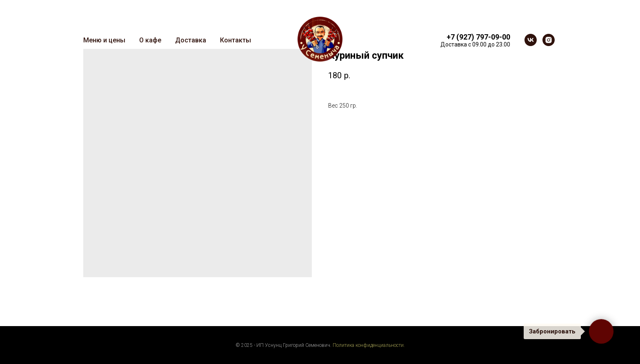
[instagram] (549, 40)
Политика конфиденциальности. (369, 345)
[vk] (531, 40)
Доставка (191, 40)
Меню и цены (104, 40)
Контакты (236, 40)
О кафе (150, 40)
